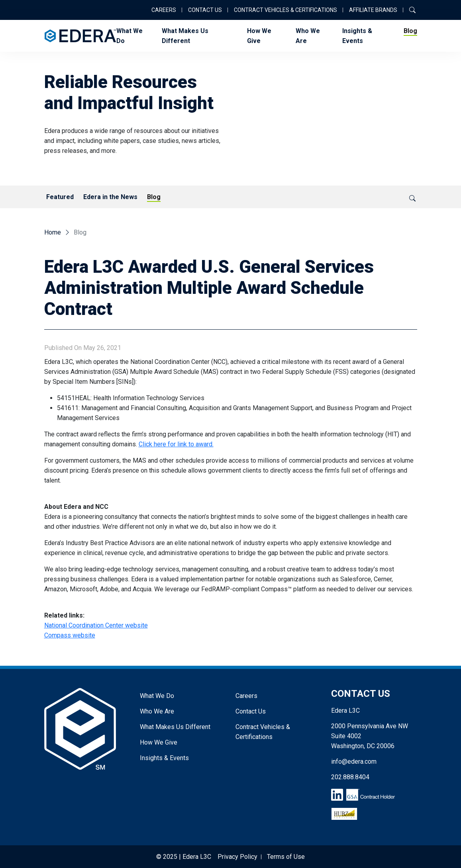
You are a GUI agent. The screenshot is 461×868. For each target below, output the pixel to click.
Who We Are (308, 36)
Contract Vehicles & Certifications (285, 10)
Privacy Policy (237, 857)
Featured (60, 197)
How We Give (259, 36)
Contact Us (205, 10)
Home (53, 232)
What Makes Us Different (185, 36)
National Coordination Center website (96, 625)
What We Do (129, 36)
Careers (164, 10)
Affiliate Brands (373, 10)
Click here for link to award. (176, 444)
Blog (410, 31)
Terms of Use (286, 857)
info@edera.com (354, 761)
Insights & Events (357, 36)
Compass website (70, 635)
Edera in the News (110, 197)
